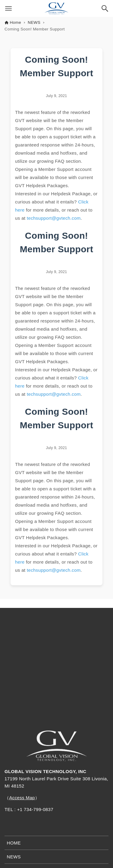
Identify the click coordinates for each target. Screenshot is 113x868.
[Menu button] (8, 8)
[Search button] (105, 8)
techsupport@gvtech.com (54, 218)
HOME (14, 843)
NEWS (14, 857)
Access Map (22, 798)
